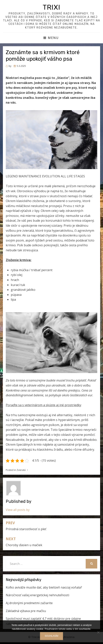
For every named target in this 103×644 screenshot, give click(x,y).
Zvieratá (21, 470)
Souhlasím (52, 636)
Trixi (51, 7)
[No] (98, 632)
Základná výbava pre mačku (26, 611)
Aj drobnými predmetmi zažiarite (29, 603)
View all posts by (18, 510)
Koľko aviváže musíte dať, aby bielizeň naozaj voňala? (44, 587)
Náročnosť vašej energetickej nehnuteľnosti (37, 595)
